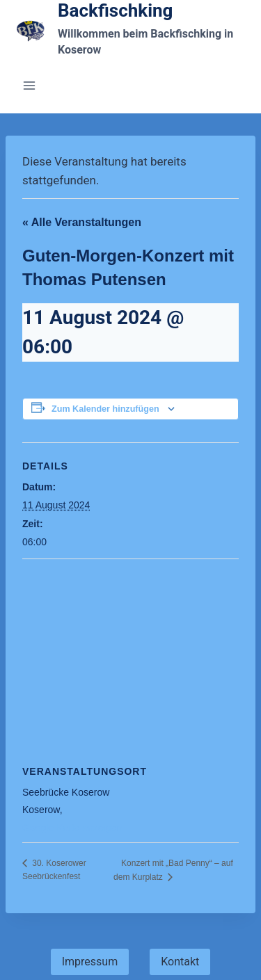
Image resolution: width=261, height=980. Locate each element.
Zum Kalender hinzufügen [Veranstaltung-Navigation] (105, 409)
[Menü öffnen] (30, 85)
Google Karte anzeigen (72, 828)
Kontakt (180, 962)
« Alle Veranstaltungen (82, 222)
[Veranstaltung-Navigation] (130, 660)
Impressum (90, 962)
